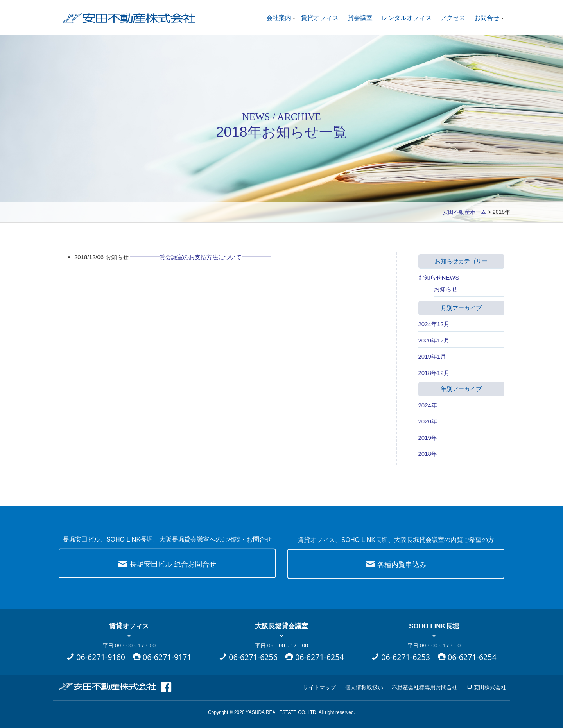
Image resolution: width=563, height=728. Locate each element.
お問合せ (487, 18)
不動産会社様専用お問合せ (425, 687)
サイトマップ (319, 687)
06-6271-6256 (253, 657)
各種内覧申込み (396, 571)
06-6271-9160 (101, 657)
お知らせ (446, 289)
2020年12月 (434, 340)
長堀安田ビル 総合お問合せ (167, 568)
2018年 (428, 454)
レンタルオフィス (407, 18)
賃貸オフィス (320, 18)
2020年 (428, 421)
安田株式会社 (486, 687)
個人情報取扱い (364, 687)
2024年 (428, 405)
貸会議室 (360, 18)
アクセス (453, 18)
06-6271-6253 (406, 657)
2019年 (428, 438)
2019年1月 (432, 356)
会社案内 (279, 18)
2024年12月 (434, 324)
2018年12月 (434, 373)
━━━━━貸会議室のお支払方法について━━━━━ (201, 257)
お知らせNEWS (439, 277)
